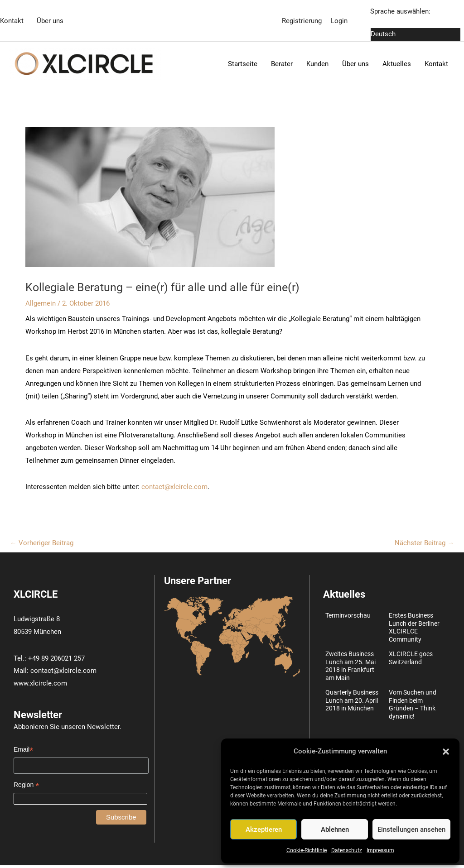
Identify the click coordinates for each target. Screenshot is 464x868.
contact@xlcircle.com (174, 489)
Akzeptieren (264, 830)
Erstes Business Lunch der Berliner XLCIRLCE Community (414, 630)
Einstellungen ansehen (411, 830)
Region (26, 788)
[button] (446, 752)
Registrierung (302, 20)
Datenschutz (347, 850)
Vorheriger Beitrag (42, 545)
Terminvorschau (348, 618)
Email (23, 752)
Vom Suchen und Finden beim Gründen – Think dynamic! (413, 707)
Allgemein (41, 306)
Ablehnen (335, 830)
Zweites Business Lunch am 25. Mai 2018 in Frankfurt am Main (350, 669)
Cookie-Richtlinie (307, 850)
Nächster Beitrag (424, 545)
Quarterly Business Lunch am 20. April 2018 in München (352, 703)
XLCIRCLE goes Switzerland (411, 661)
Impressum (380, 850)
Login (339, 20)
